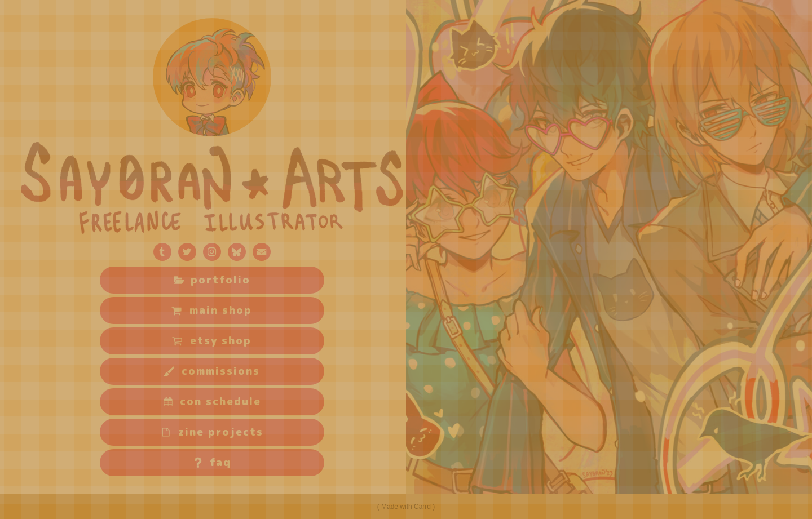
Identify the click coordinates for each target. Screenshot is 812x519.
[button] (162, 252)
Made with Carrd (406, 507)
